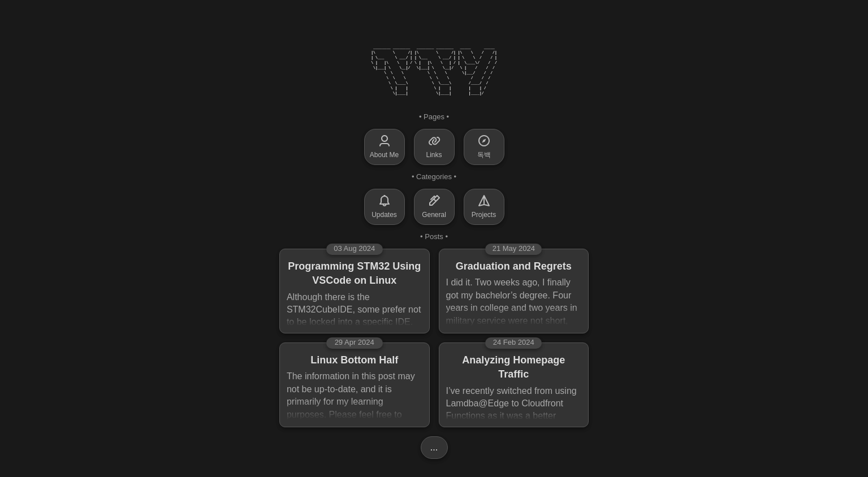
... (434, 447)
